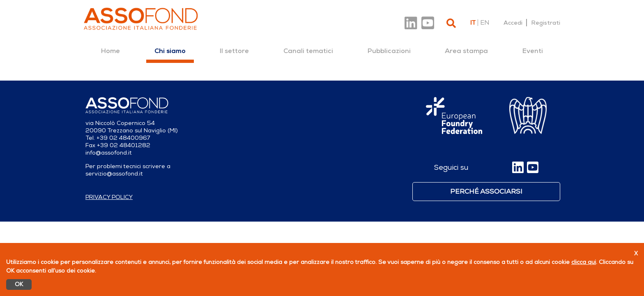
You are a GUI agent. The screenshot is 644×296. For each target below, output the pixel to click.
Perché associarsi (486, 192)
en (485, 23)
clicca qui (584, 262)
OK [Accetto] (19, 284)
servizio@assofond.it (114, 174)
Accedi (513, 23)
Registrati (546, 23)
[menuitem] (110, 51)
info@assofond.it (109, 153)
